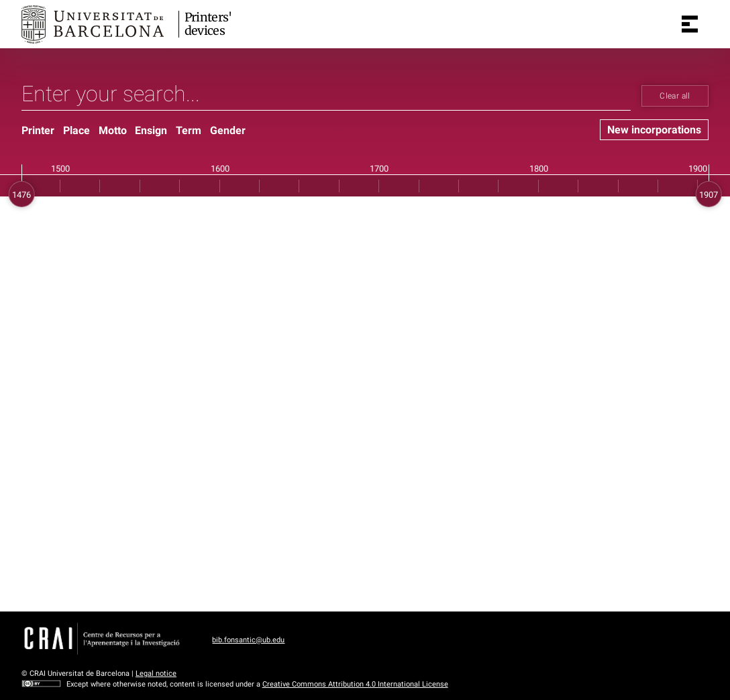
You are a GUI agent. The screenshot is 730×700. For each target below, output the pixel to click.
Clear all (675, 96)
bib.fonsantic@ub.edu (248, 640)
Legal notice (156, 674)
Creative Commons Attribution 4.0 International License (355, 684)
